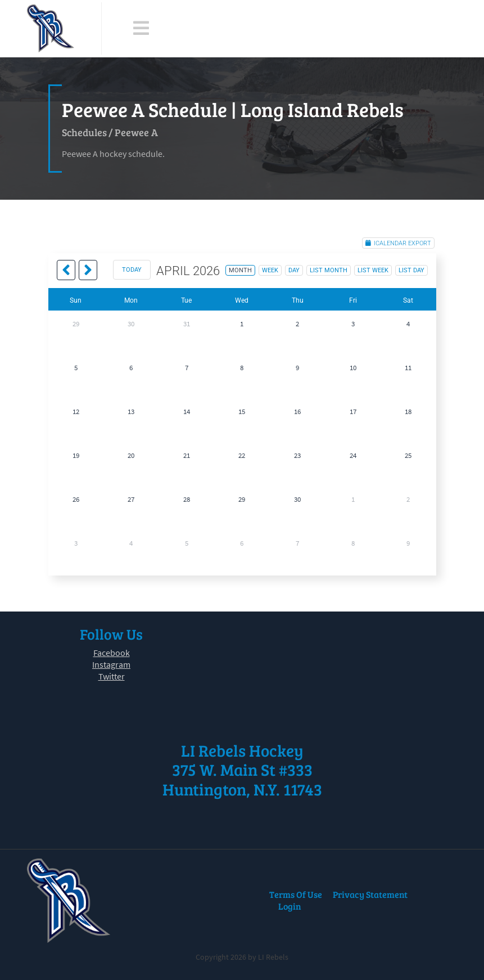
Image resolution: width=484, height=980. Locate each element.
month (240, 270)
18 (408, 412)
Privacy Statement (370, 894)
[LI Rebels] (51, 28)
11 (408, 368)
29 (76, 324)
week (270, 270)
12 (76, 412)
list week (373, 270)
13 (131, 412)
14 (187, 412)
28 (187, 499)
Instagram (111, 664)
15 (242, 412)
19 (76, 455)
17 (353, 412)
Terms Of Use (296, 894)
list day (411, 270)
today (132, 270)
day (294, 270)
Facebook (112, 653)
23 (297, 455)
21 (187, 455)
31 (187, 324)
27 (131, 499)
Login (290, 906)
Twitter (112, 676)
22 (242, 455)
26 (76, 499)
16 (297, 412)
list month (329, 270)
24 (353, 455)
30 (131, 324)
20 (131, 455)
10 (353, 368)
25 (408, 455)
